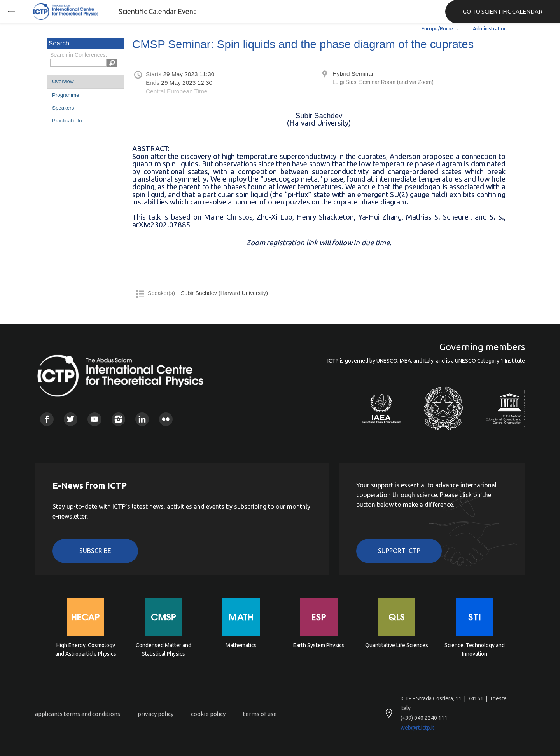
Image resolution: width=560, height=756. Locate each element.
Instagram (118, 419)
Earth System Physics (319, 645)
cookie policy (208, 714)
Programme (66, 95)
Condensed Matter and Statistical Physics (164, 649)
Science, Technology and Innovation (475, 649)
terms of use (260, 714)
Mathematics (241, 645)
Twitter (71, 419)
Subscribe (95, 551)
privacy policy (156, 714)
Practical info (67, 121)
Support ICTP (399, 551)
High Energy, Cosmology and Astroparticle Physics (86, 649)
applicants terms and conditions (78, 714)
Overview (63, 81)
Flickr (166, 419)
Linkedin (142, 419)
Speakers (63, 108)
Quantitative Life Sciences (397, 645)
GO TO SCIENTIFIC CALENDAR (503, 11)
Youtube (94, 419)
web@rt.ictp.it (417, 728)
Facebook (47, 419)
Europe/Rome (437, 28)
